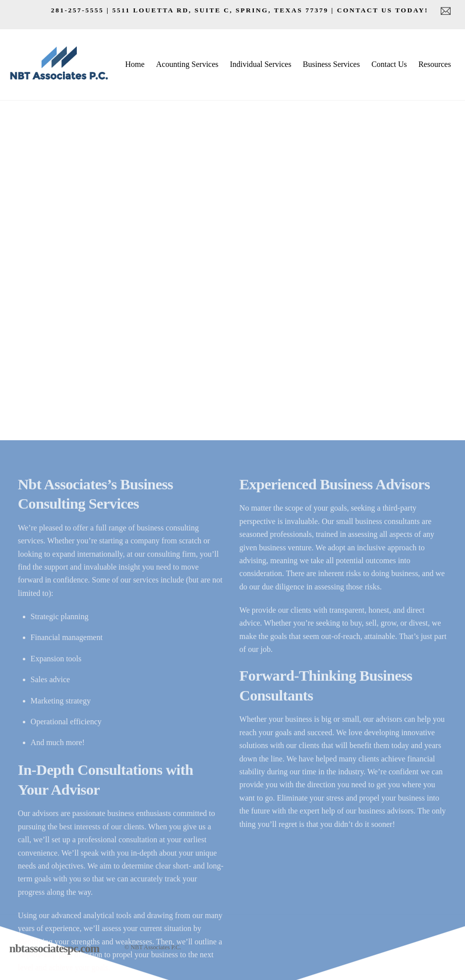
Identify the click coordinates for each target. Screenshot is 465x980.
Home (135, 64)
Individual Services (261, 64)
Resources (435, 64)
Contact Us (389, 64)
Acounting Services (187, 64)
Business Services (331, 64)
